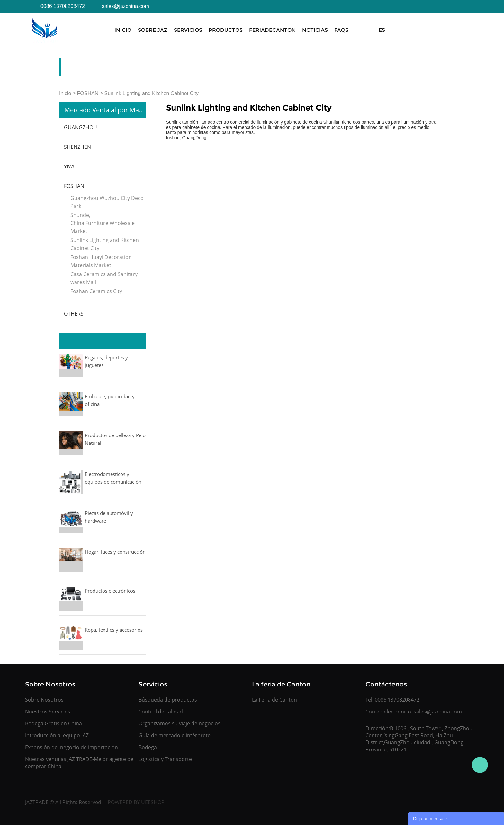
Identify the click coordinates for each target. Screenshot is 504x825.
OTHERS (74, 314)
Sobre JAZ (153, 30)
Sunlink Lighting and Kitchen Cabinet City (152, 93)
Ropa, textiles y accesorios (114, 630)
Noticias (315, 30)
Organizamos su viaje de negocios (180, 723)
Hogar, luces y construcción (115, 552)
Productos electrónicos (110, 591)
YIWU (70, 166)
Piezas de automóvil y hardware (109, 517)
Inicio (123, 30)
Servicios (188, 30)
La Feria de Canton (274, 700)
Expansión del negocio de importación (72, 747)
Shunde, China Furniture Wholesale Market (103, 223)
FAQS (341, 30)
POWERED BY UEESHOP (136, 802)
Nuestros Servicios (48, 712)
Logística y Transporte (165, 759)
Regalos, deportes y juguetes (106, 361)
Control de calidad (161, 712)
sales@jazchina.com (438, 712)
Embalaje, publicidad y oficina (110, 400)
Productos (226, 30)
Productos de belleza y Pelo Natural (115, 439)
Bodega (148, 747)
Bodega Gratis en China (54, 723)
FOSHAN (88, 93)
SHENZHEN (77, 147)
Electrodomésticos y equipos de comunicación (113, 478)
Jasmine (480, 765)
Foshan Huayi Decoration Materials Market (101, 261)
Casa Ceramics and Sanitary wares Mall (104, 278)
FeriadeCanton (272, 30)
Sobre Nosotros (44, 700)
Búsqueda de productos (168, 700)
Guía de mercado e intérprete (175, 735)
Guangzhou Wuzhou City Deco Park (107, 202)
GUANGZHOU (81, 127)
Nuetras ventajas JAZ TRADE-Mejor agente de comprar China (79, 763)
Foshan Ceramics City (96, 291)
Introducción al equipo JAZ (57, 735)
